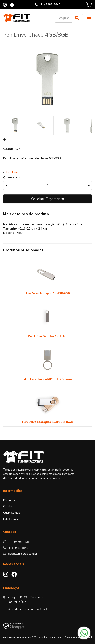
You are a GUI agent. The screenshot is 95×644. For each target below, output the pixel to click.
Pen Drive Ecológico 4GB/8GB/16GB (48, 422)
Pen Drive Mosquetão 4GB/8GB (48, 294)
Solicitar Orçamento (48, 199)
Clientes (8, 507)
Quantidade (12, 177)
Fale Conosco (12, 519)
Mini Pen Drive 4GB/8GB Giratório (48, 379)
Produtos (9, 500)
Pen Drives (13, 172)
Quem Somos (12, 513)
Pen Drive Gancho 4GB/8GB (48, 336)
